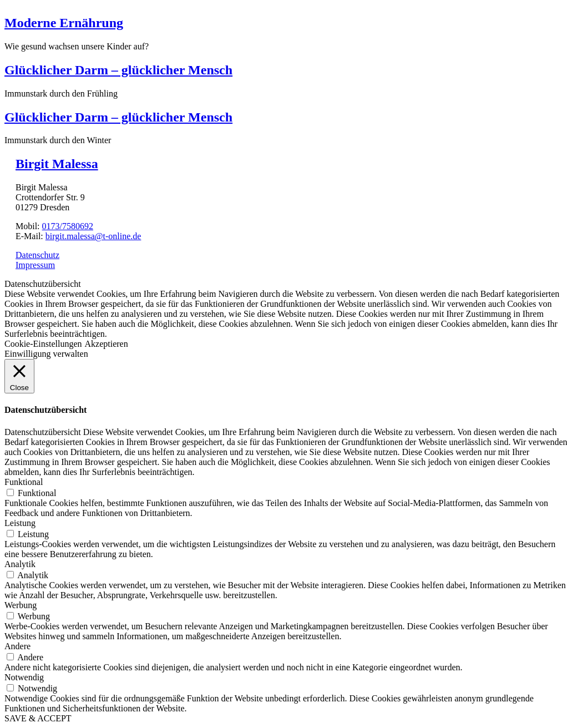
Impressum (35, 265)
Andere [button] (17, 646)
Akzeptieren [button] (107, 344)
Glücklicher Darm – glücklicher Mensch (118, 70)
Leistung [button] (20, 523)
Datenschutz (37, 255)
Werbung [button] (21, 605)
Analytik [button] (20, 564)
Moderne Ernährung (64, 23)
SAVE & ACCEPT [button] (38, 718)
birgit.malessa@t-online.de (93, 236)
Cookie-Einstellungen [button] (43, 344)
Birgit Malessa (57, 164)
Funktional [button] (24, 482)
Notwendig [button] (24, 677)
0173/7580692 (68, 226)
